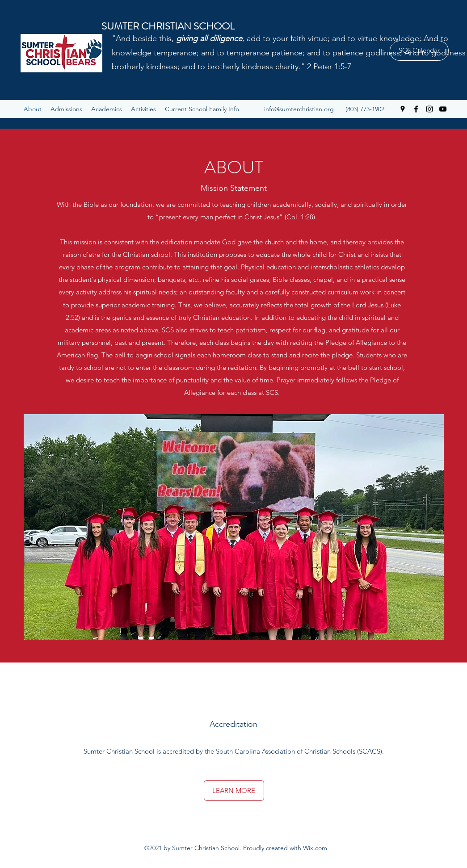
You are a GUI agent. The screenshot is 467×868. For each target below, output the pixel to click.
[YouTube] (443, 109)
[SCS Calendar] (419, 51)
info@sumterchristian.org (299, 109)
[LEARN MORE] (234, 790)
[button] (203, 109)
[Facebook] (416, 109)
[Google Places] (403, 109)
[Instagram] (429, 109)
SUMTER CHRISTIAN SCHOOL (168, 26)
